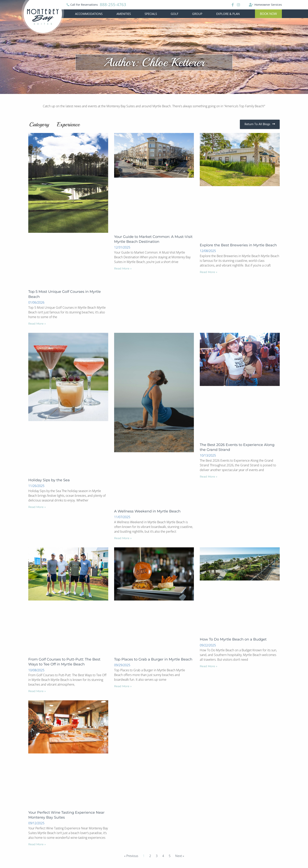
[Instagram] (238, 5)
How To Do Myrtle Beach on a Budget (233, 639)
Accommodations (89, 14)
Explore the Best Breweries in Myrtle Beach (238, 245)
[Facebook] (232, 5)
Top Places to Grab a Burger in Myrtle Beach (153, 659)
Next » (180, 856)
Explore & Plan (228, 14)
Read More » (37, 324)
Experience (68, 124)
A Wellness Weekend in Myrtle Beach (147, 511)
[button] (268, 14)
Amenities (124, 14)
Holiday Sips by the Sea (49, 480)
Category (39, 124)
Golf (175, 14)
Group (197, 14)
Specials (151, 14)
